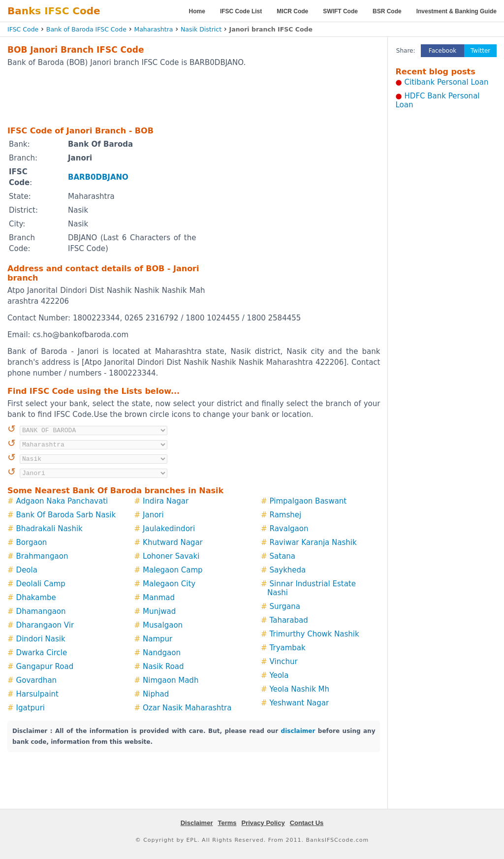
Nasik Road (163, 667)
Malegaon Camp (173, 570)
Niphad (156, 694)
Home (197, 11)
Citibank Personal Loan (447, 82)
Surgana (285, 606)
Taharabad (289, 620)
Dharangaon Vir (45, 625)
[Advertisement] (194, 96)
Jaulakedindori (169, 529)
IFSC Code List (241, 11)
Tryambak (288, 648)
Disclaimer (197, 823)
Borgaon (32, 542)
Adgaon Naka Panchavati (62, 501)
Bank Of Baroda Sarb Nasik (66, 515)
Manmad (159, 598)
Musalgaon (163, 625)
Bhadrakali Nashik (49, 529)
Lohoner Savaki (171, 556)
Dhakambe (36, 598)
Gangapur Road (45, 667)
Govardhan (37, 680)
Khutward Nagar (173, 542)
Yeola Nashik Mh (300, 689)
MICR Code (292, 11)
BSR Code (387, 11)
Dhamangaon (41, 611)
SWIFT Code (340, 11)
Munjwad (159, 611)
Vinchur (284, 662)
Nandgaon (162, 653)
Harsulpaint (37, 694)
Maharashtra (153, 29)
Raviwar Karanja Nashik (313, 542)
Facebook (442, 51)
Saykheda (288, 570)
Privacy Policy (263, 823)
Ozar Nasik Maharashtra (187, 708)
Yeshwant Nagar (299, 703)
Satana (283, 556)
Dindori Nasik (41, 639)
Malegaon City (169, 584)
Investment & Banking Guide (457, 11)
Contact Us (307, 823)
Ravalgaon (289, 529)
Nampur (157, 639)
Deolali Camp (41, 584)
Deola (27, 570)
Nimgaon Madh (171, 680)
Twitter (480, 51)
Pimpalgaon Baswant (308, 501)
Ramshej (286, 515)
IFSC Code (23, 29)
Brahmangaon (42, 556)
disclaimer (298, 731)
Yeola (279, 675)
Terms (227, 823)
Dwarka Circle (42, 653)
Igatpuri (31, 708)
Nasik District (201, 29)
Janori (153, 515)
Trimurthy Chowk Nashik (315, 634)
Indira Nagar (166, 501)
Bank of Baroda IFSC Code (86, 29)
